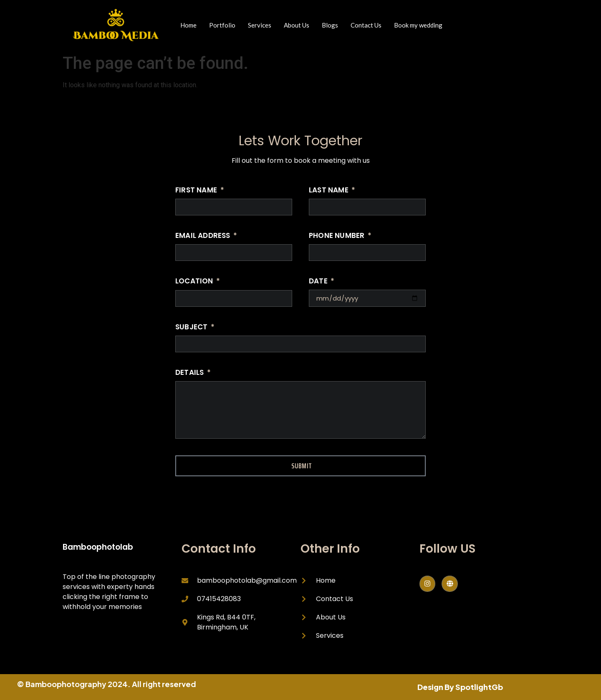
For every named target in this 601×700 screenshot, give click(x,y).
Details (191, 373)
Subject (192, 328)
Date (319, 282)
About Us (297, 25)
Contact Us (366, 25)
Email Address (204, 236)
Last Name (330, 191)
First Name (197, 191)
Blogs (330, 25)
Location (195, 282)
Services (260, 25)
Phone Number (338, 236)
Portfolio (222, 25)
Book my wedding (418, 25)
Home (188, 25)
